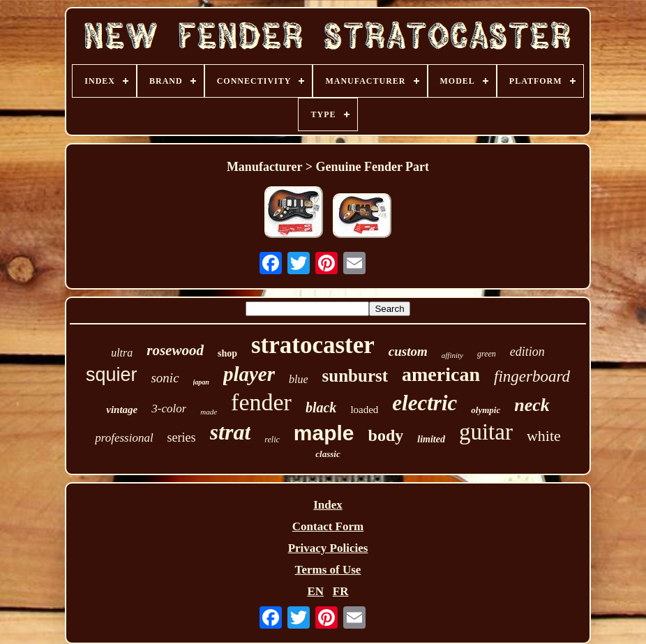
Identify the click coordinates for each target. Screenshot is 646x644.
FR (341, 591)
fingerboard (532, 376)
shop (227, 353)
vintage (122, 410)
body (386, 435)
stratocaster (313, 345)
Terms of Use (328, 570)
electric (425, 403)
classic (328, 454)
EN (315, 591)
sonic (165, 378)
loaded (364, 410)
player (249, 374)
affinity (452, 355)
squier (112, 375)
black (321, 407)
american (441, 374)
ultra (122, 353)
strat (231, 432)
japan (201, 382)
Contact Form (328, 526)
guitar (486, 432)
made (209, 412)
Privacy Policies (328, 548)
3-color (169, 409)
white (544, 436)
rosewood (175, 350)
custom (408, 351)
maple (324, 433)
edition (527, 352)
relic (272, 440)
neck (532, 405)
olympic (486, 410)
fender (261, 402)
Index (328, 505)
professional (124, 438)
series (182, 437)
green (487, 354)
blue (299, 379)
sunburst (355, 376)
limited (431, 439)
